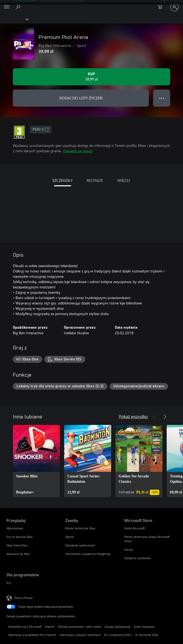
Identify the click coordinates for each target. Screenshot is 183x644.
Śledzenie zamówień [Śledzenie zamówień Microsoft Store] (137, 558)
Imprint (50, 627)
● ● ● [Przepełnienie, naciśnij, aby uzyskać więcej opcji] (162, 98)
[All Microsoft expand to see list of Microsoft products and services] (7, 7)
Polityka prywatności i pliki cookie (79, 627)
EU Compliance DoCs (118, 635)
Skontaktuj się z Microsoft (25, 627)
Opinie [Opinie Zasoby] (69, 537)
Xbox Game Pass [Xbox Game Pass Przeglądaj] (17, 545)
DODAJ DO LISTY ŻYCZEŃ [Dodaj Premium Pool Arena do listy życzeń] (81, 98)
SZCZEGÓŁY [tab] (63, 180)
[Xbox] (14, 19)
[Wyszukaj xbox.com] (19, 7)
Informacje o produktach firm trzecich (32, 635)
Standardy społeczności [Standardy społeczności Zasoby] (80, 545)
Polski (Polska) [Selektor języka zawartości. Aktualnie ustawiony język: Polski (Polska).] (24, 598)
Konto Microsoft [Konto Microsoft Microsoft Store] (135, 528)
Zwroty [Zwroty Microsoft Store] (129, 550)
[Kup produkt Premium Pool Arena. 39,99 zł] (91, 77)
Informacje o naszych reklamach (80, 635)
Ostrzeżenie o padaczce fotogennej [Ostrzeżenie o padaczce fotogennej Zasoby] (88, 554)
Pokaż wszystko (133, 416)
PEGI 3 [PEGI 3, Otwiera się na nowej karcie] (41, 130)
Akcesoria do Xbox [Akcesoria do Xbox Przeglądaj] (18, 554)
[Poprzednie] (154, 417)
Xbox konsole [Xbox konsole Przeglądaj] (15, 528)
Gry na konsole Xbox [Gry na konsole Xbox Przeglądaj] (20, 537)
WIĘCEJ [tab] (124, 180)
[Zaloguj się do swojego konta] (174, 7)
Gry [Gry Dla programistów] (9, 583)
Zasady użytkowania (117, 627)
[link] (36, 461)
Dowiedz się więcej (78, 151)
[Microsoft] (91, 4)
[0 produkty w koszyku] (162, 7)
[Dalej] (165, 417)
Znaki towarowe (144, 627)
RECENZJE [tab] (95, 180)
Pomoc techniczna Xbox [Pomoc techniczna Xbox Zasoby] (80, 528)
